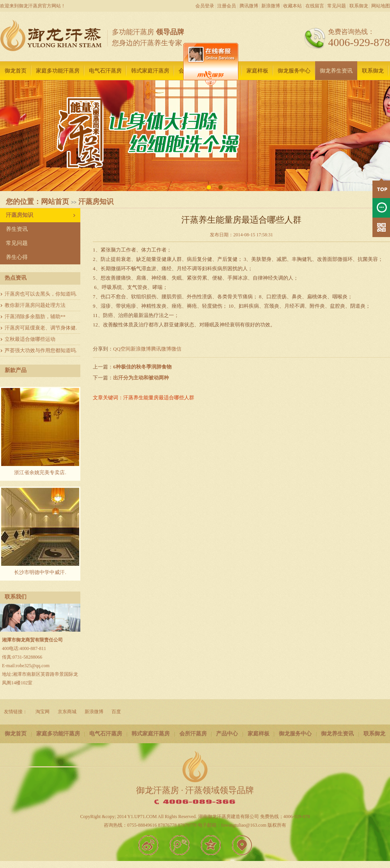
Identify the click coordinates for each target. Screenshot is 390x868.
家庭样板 (257, 71)
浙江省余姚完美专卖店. (40, 472)
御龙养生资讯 (336, 71)
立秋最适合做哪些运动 (30, 339)
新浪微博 (271, 6)
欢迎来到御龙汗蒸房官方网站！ (33, 6)
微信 (176, 349)
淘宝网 (43, 712)
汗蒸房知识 (96, 202)
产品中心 (227, 734)
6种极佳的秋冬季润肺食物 (142, 367)
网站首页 (55, 202)
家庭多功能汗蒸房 (58, 71)
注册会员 (227, 6)
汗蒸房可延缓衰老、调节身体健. (41, 328)
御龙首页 (16, 71)
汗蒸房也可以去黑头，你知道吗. (41, 294)
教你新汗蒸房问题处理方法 (35, 305)
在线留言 (315, 6)
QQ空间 (122, 349)
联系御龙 (359, 6)
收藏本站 (292, 6)
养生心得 (17, 257)
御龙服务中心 (294, 71)
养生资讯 (17, 229)
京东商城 (67, 712)
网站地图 (381, 6)
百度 (116, 712)
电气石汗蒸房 (105, 71)
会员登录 (205, 6)
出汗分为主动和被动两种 (141, 378)
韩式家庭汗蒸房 (150, 71)
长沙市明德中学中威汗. (40, 572)
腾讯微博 (249, 6)
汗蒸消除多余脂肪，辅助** (35, 316)
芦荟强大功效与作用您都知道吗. (41, 350)
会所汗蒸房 (193, 734)
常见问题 (337, 6)
